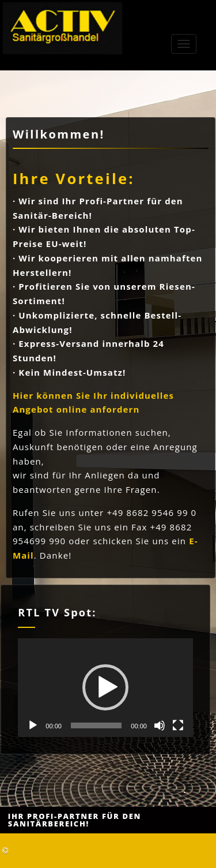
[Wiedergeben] (33, 725)
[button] (105, 687)
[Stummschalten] (160, 725)
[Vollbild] (178, 725)
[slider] (96, 725)
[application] (105, 688)
